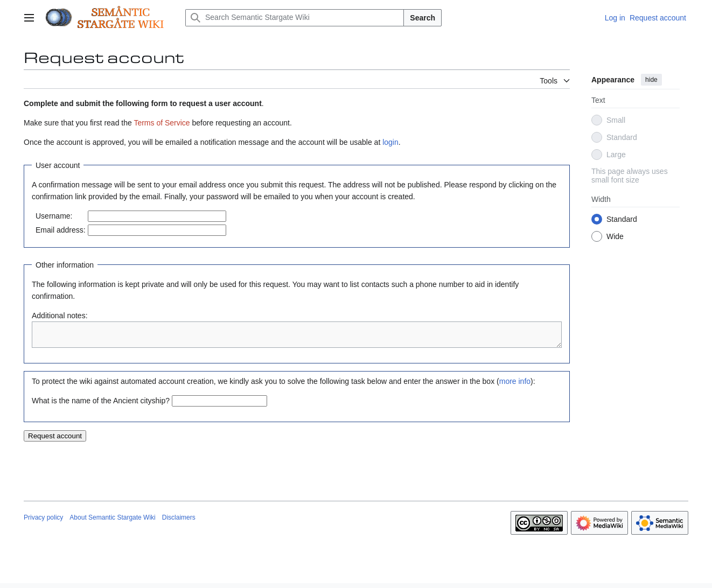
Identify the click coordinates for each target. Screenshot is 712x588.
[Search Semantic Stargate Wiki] (295, 18)
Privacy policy (43, 522)
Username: (54, 216)
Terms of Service (162, 123)
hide (651, 80)
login (390, 142)
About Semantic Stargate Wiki (112, 522)
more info (515, 386)
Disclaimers (179, 522)
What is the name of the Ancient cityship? (101, 405)
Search (423, 18)
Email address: (61, 230)
